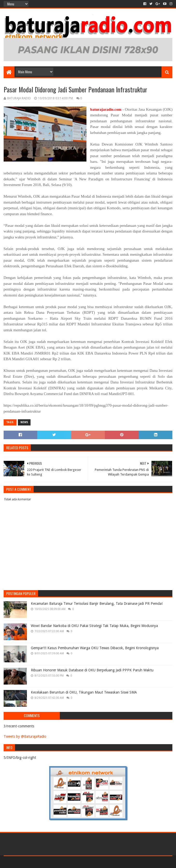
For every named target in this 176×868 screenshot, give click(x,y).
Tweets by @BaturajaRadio (25, 736)
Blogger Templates (62, 862)
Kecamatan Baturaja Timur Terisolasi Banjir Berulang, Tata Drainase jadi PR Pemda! (97, 604)
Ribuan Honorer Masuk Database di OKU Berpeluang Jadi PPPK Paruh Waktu (92, 670)
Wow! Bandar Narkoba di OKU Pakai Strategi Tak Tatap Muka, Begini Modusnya (94, 626)
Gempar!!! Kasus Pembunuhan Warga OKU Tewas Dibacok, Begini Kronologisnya (95, 648)
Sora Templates (32, 862)
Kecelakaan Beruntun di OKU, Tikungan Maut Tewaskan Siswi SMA (84, 692)
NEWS (24, 422)
